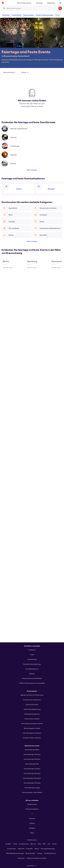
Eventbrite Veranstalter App (32, 664)
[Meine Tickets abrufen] (24, 3)
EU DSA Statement (50, 853)
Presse (54, 844)
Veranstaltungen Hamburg (32, 754)
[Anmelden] (39, 3)
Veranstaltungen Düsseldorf (32, 778)
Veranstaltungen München (32, 759)
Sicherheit (21, 849)
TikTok (32, 833)
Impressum (21, 858)
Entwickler (29, 849)
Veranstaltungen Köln (32, 764)
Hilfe (44, 844)
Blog (39, 844)
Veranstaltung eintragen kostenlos (32, 723)
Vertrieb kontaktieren (32, 809)
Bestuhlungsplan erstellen (32, 728)
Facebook (32, 818)
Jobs (49, 844)
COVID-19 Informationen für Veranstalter (32, 683)
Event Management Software (32, 733)
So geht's (9, 844)
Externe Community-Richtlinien (32, 678)
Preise (32, 655)
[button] (10, 72)
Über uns (33, 844)
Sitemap (32, 674)
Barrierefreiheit (30, 853)
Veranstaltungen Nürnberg (32, 783)
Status (37, 849)
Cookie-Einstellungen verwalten (36, 858)
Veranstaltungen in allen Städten (32, 792)
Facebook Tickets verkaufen (32, 738)
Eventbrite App (32, 659)
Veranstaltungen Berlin (32, 750)
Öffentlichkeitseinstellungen (15, 853)
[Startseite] (3, 3)
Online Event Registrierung (32, 709)
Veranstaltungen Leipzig (32, 788)
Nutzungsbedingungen (48, 849)
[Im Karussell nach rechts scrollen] (10, 123)
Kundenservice (32, 804)
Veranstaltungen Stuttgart (32, 773)
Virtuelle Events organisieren (32, 700)
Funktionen (32, 650)
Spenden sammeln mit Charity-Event (32, 695)
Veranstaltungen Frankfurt (32, 769)
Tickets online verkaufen (32, 719)
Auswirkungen (12, 849)
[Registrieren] (51, 3)
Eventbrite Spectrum (32, 669)
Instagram (32, 828)
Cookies (40, 853)
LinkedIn (32, 823)
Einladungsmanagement (32, 714)
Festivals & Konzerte (32, 704)
